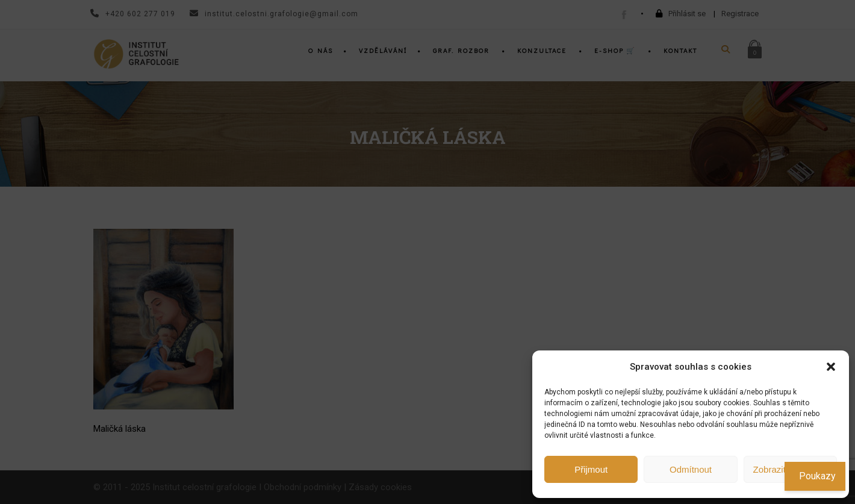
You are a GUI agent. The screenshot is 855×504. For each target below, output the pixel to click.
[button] (831, 367)
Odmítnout (691, 469)
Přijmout (591, 469)
